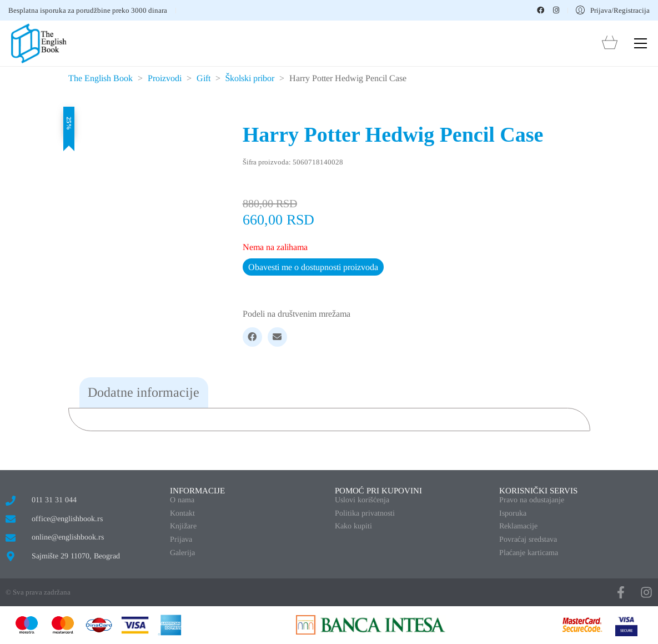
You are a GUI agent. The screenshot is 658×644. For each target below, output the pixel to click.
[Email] (277, 337)
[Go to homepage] (39, 43)
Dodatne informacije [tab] (144, 392)
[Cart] (610, 44)
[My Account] (613, 10)
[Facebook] (252, 337)
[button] (641, 43)
